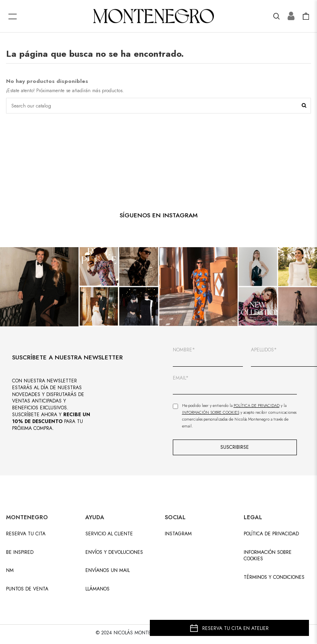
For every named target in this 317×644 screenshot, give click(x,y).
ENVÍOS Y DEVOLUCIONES (114, 552)
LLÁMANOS (97, 589)
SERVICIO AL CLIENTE (109, 534)
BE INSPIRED (20, 552)
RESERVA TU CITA (26, 534)
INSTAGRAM (178, 534)
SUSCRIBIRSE (235, 447)
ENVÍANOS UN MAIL (108, 571)
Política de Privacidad (257, 406)
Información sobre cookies (268, 556)
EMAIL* (181, 378)
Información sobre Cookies (211, 412)
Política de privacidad (271, 534)
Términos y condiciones (274, 577)
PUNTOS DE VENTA (27, 589)
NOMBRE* (184, 350)
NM (10, 571)
